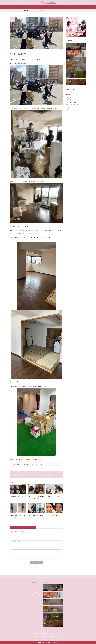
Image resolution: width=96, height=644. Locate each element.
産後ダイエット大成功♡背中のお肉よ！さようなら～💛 (18, 516)
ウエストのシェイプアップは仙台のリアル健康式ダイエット (36, 497)
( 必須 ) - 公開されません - (17, 542)
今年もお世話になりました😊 (17, 497)
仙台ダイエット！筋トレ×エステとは (73, 105)
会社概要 (68, 107)
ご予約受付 (68, 110)
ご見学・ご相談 (69, 92)
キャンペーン (69, 97)
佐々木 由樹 (18, 465)
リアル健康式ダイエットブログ (28, 10)
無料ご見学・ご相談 (23, 7)
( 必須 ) (13, 538)
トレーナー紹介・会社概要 (71, 102)
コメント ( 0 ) (23, 527)
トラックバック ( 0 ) (50, 527)
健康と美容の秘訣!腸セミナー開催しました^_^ (36, 516)
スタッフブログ (16, 10)
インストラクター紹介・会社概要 (51, 7)
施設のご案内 (69, 95)
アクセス (76, 7)
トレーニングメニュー (36, 7)
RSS (85, 2)
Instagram (83, 2)
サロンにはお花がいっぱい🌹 (53, 516)
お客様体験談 (69, 100)
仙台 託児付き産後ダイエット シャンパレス (48, 634)
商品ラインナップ (66, 7)
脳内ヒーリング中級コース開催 (54, 497)
